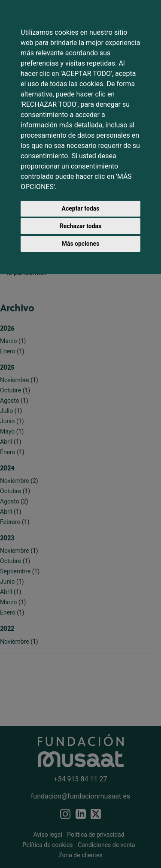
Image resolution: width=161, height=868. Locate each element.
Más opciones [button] (81, 244)
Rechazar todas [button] (80, 226)
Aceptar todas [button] (81, 208)
